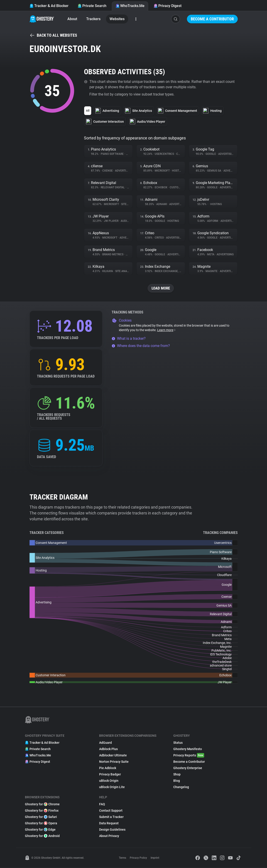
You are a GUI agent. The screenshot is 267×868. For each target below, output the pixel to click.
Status (178, 743)
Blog (177, 781)
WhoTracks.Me (130, 6)
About (72, 19)
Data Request (109, 823)
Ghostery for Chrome (42, 804)
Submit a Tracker (111, 817)
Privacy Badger (110, 775)
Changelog (181, 787)
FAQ (102, 804)
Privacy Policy (138, 858)
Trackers (93, 19)
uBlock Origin (109, 781)
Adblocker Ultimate (113, 756)
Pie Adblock (108, 768)
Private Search (92, 6)
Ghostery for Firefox (42, 811)
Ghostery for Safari (41, 817)
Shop (177, 775)
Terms (122, 858)
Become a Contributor (212, 19)
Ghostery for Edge (40, 830)
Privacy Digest (168, 6)
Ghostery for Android (42, 836)
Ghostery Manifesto (188, 749)
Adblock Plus (108, 749)
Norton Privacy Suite (114, 762)
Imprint (155, 858)
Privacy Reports (189, 756)
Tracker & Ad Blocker (49, 6)
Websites (117, 19)
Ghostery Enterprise (188, 768)
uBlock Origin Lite (112, 787)
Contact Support (111, 811)
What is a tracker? (129, 339)
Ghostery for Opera (41, 823)
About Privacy (109, 836)
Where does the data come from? (141, 346)
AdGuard (105, 743)
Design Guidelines (112, 830)
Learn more (167, 330)
